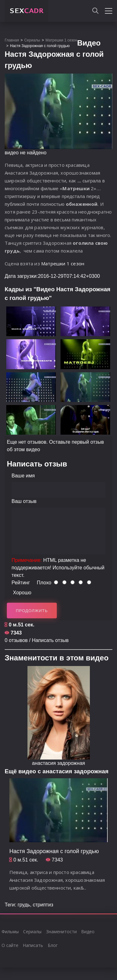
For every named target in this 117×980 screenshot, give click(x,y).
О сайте (10, 945)
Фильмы (10, 932)
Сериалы (32, 932)
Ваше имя (23, 476)
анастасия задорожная (59, 763)
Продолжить (32, 611)
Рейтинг (21, 583)
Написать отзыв (50, 640)
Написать (33, 945)
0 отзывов (16, 640)
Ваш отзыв (24, 501)
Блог (53, 945)
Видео (88, 932)
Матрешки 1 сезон (63, 263)
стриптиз (43, 905)
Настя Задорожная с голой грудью (54, 851)
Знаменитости (61, 932)
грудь (24, 905)
